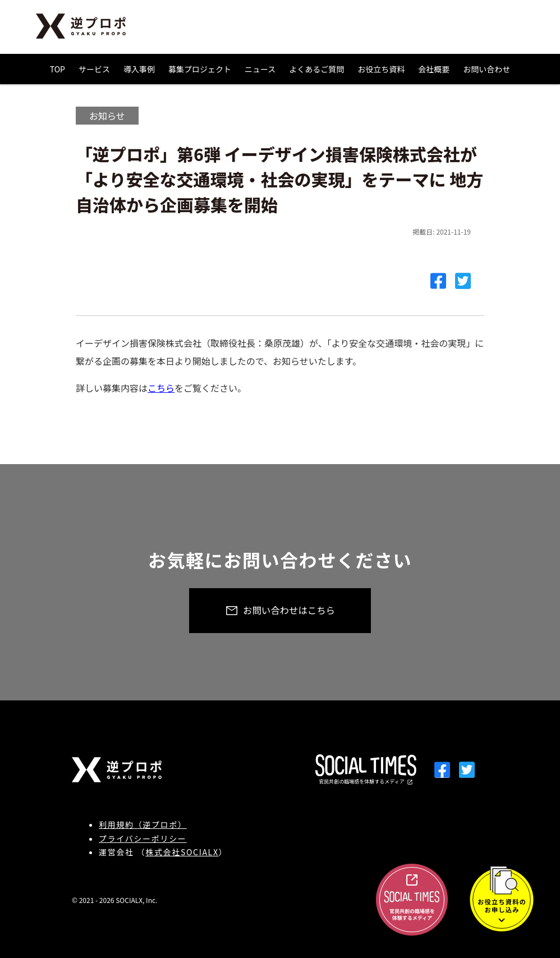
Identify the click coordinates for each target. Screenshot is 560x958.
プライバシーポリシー (143, 838)
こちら (161, 388)
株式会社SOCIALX (182, 852)
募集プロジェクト (200, 69)
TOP (58, 69)
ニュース (260, 69)
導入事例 (139, 69)
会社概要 (434, 69)
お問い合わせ (486, 69)
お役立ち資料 (381, 69)
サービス (94, 69)
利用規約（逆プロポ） (143, 824)
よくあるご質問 (316, 69)
